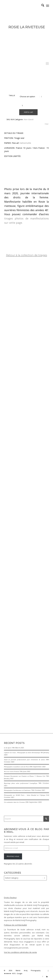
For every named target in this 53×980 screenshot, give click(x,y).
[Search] (41, 6)
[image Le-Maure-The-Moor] (28, 686)
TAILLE (12, 95)
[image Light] (28, 623)
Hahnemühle (25, 143)
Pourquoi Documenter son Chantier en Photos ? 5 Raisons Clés (25, 776)
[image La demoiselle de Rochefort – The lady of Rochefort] (28, 334)
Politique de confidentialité (15, 925)
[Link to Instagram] (43, 976)
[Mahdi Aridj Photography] (22, 6)
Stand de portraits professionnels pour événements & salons (24, 760)
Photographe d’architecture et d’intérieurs (17, 790)
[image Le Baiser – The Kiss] (28, 305)
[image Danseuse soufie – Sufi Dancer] (28, 474)
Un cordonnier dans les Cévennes (14, 802)
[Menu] (48, 6)
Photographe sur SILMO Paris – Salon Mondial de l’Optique (25, 795)
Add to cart (28, 112)
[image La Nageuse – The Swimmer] (28, 411)
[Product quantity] (22, 105)
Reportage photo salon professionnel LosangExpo (21, 783)
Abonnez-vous (13, 856)
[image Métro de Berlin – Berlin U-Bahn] (28, 275)
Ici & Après (8, 748)
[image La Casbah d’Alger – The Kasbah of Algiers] (28, 363)
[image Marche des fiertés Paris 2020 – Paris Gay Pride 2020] (28, 580)
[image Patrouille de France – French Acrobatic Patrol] (28, 536)
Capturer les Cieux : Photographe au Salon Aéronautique (22, 753)
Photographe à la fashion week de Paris (16, 767)
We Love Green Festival (11, 771)
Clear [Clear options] (47, 124)
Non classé (29, 119)
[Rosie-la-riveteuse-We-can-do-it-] (26, 50)
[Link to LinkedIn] (47, 976)
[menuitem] (41, 6)
